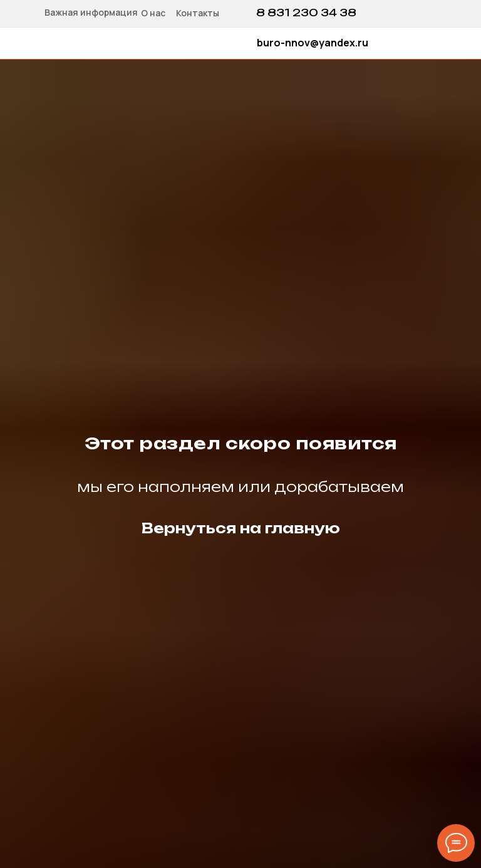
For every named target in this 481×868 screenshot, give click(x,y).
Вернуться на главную (241, 528)
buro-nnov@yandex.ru (313, 43)
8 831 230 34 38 (306, 13)
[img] (375, 13)
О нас (153, 13)
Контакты (198, 13)
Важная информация (91, 12)
